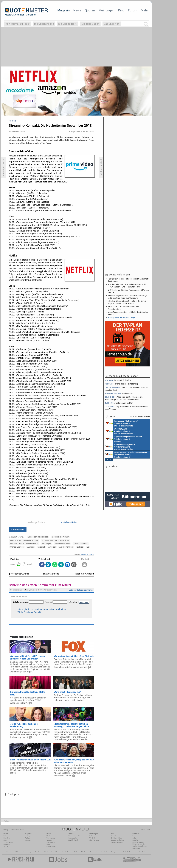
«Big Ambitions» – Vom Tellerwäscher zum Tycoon (127, 408)
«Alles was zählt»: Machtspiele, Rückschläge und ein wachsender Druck (124, 398)
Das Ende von (112, 24)
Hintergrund (29, 836)
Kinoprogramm (116, 852)
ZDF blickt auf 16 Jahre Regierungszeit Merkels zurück (129, 291)
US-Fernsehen (51, 846)
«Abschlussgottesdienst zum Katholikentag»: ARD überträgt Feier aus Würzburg (128, 297)
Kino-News (115, 836)
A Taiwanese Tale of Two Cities (56, 540)
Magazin (64, 10)
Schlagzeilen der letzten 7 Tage (122, 318)
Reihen (27, 838)
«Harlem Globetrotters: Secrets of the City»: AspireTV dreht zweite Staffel (127, 302)
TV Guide (77, 852)
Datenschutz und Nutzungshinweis (138, 843)
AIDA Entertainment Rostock (126, 454)
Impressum (136, 848)
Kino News (10, 852)
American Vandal (81, 544)
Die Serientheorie (44, 24)
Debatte (92, 836)
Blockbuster (85, 852)
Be (88, 547)
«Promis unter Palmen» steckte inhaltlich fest (126, 389)
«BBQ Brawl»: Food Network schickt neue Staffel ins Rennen (129, 280)
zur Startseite (51, 574)
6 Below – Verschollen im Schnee (24, 540)
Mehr (144, 10)
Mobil (5, 840)
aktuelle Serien (105, 852)
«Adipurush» (119, 393)
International (51, 842)
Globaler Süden (90, 24)
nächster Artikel (85, 574)
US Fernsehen (49, 852)
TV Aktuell (18, 852)
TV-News (50, 836)
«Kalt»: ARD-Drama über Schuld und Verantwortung (123, 308)
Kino (121, 10)
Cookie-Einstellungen (140, 846)
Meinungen (106, 10)
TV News (58, 852)
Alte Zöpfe (46, 544)
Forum (133, 10)
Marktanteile (72, 838)
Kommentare (18, 530)
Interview (28, 840)
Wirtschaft (50, 840)
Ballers (80, 547)
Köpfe (48, 844)
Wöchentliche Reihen (75, 836)
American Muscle (62, 544)
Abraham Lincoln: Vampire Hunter (24, 544)
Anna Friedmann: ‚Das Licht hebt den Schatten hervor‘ (128, 313)
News (77, 10)
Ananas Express (17, 547)
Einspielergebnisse (117, 840)
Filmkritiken (39, 852)
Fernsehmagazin (28, 852)
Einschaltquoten (67, 852)
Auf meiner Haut (66, 547)
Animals (31, 547)
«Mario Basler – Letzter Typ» (122, 384)
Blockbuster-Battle (117, 842)
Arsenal (41, 547)
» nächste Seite (69, 522)
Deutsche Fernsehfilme (130, 852)
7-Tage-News (8, 842)
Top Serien (143, 852)
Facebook (7, 844)
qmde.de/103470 (88, 554)
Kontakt (135, 840)
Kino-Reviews (94, 840)
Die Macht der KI (68, 24)
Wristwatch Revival (118, 380)
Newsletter (7, 838)
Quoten (90, 10)
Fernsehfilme (95, 852)
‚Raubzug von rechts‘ (119, 403)
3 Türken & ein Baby (60, 537)
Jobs (134, 838)
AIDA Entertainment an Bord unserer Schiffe (122, 423)
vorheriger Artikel (19, 574)
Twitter (6, 846)
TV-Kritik (92, 838)
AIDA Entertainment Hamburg (124, 439)
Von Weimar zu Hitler (18, 24)
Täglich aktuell (73, 840)
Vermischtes (51, 838)
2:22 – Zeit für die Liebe (38, 537)
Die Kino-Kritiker (116, 838)
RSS (5, 836)
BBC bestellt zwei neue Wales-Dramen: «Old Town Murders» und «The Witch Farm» (127, 286)
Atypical (52, 547)
